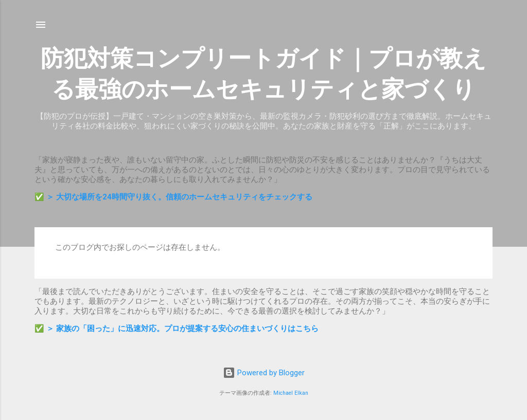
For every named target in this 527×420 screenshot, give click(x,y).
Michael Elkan (291, 393)
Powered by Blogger (264, 373)
